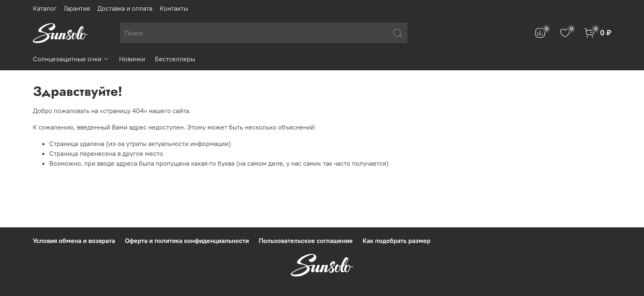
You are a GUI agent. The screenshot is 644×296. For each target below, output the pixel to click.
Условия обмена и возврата (74, 240)
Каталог (45, 8)
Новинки (132, 59)
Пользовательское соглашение (306, 240)
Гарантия (77, 8)
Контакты (174, 8)
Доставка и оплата (125, 8)
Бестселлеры (175, 59)
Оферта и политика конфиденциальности (187, 240)
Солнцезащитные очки (71, 59)
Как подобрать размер (397, 240)
